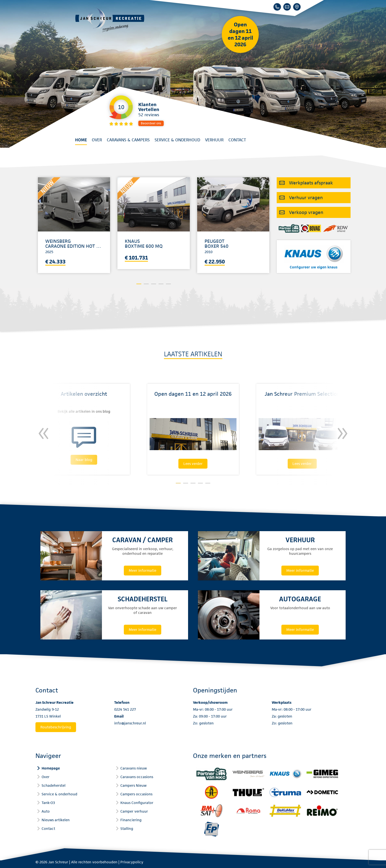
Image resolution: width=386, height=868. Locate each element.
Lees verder (193, 464)
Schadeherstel (54, 785)
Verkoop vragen (306, 212)
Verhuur (214, 140)
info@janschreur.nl (130, 723)
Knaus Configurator (137, 803)
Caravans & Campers (128, 140)
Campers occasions (136, 794)
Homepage (51, 768)
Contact (237, 140)
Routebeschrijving (56, 727)
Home (81, 140)
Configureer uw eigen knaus (314, 267)
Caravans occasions (137, 777)
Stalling (127, 828)
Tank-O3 (48, 803)
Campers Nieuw (133, 785)
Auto (46, 811)
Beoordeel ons (151, 123)
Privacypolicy (132, 862)
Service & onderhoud (177, 140)
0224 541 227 (125, 709)
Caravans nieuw (134, 768)
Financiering (131, 820)
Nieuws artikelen (56, 820)
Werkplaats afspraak (311, 183)
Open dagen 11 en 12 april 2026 (240, 34)
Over (97, 140)
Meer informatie (143, 570)
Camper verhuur (134, 811)
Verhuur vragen (306, 198)
